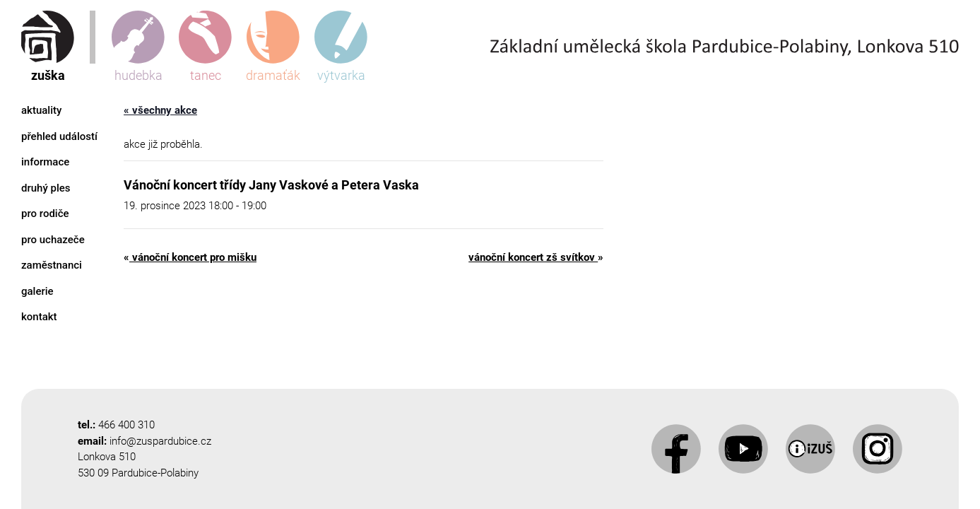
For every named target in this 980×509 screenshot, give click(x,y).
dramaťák (273, 47)
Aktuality (41, 110)
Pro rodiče (45, 213)
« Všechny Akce (160, 110)
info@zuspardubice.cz (160, 441)
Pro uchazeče (53, 240)
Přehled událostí (59, 136)
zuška (48, 47)
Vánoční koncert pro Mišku (190, 257)
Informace (45, 162)
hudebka (138, 47)
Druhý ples (46, 188)
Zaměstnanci (52, 265)
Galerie (37, 291)
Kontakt (39, 317)
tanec (205, 47)
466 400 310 (126, 425)
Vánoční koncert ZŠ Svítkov (536, 257)
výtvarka (341, 47)
